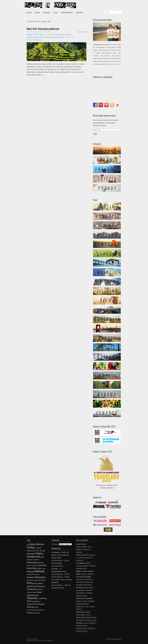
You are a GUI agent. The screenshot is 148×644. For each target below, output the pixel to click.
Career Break (81, 544)
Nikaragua (40, 577)
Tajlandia (32, 598)
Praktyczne (41, 35)
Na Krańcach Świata (84, 577)
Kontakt (80, 13)
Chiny (31, 547)
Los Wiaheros (81, 563)
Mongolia (31, 577)
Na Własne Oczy (82, 588)
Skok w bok (80, 618)
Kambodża (42, 565)
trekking (43, 598)
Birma (40, 544)
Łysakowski (56, 552)
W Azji (78, 628)
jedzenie (43, 37)
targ (38, 599)
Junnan (34, 565)
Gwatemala (33, 557)
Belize (33, 544)
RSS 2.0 (29, 40)
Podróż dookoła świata (116, 639)
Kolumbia (32, 568)
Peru (30, 583)
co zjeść (54, 35)
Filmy (56, 13)
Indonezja (30, 35)
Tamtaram (80, 623)
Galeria (47, 13)
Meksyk (40, 571)
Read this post (37, 40)
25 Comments (82, 32)
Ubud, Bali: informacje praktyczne (43, 29)
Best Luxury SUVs (31, 641)
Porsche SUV (40, 641)
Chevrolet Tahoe (49, 641)
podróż (40, 583)
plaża (35, 584)
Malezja (30, 572)
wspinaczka (40, 610)
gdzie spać (61, 35)
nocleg (48, 37)
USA (29, 601)
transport (58, 37)
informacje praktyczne (33, 37)
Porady (35, 35)
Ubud (63, 37)
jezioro (29, 566)
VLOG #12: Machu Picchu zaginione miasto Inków (60, 555)
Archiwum (55, 544)
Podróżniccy (81, 604)
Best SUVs (35, 639)
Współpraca (67, 13)
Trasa (37, 13)
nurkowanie (30, 580)
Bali (50, 35)
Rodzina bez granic (83, 612)
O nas (29, 13)
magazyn (44, 569)
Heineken (30, 560)
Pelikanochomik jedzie (84, 598)
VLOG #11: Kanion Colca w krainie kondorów (62, 580)
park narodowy (40, 580)
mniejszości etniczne (33, 575)
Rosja (34, 592)
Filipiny (39, 554)
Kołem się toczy (82, 555)
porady (52, 37)
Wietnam (31, 607)
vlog (33, 601)
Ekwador (31, 554)
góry (42, 557)
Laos (39, 568)
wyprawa (37, 613)
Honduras (36, 560)
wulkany (30, 613)
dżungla (42, 551)
